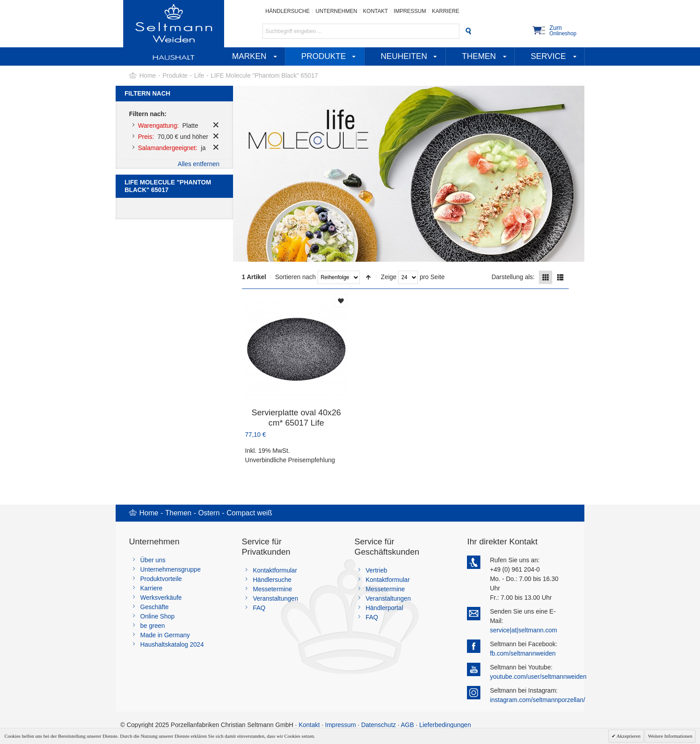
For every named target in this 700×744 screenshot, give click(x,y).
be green (152, 626)
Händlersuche (287, 11)
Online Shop (157, 616)
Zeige (389, 277)
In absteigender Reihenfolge (368, 277)
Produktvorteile (161, 579)
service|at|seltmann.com (523, 630)
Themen (178, 513)
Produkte (175, 75)
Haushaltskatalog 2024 (172, 644)
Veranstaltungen (275, 598)
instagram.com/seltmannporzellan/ (537, 700)
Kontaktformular (275, 570)
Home (148, 75)
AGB (408, 725)
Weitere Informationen (670, 736)
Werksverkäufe (161, 598)
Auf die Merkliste (341, 301)
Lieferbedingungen (445, 725)
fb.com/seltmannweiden (523, 653)
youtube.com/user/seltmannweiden (538, 677)
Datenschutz (379, 725)
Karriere (445, 11)
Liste (560, 277)
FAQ (259, 608)
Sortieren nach (295, 277)
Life (199, 75)
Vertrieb (376, 570)
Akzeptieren (628, 736)
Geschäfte (154, 607)
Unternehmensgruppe (170, 569)
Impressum (410, 11)
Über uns (153, 560)
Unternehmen (336, 11)
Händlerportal (384, 608)
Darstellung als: (513, 277)
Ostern (209, 513)
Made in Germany (165, 635)
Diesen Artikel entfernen (216, 125)
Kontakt (375, 11)
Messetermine (272, 589)
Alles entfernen (198, 164)
